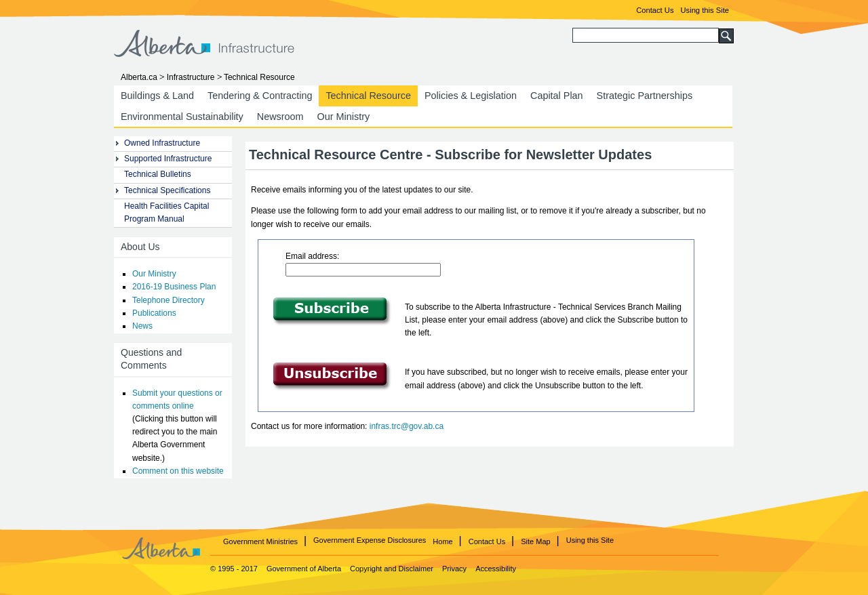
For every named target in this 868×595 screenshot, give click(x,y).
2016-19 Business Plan (174, 287)
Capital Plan (557, 96)
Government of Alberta (304, 569)
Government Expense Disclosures (370, 540)
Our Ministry (344, 117)
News (142, 326)
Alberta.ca (139, 77)
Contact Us (655, 10)
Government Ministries (260, 541)
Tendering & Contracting (260, 96)
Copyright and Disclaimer (393, 569)
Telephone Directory (169, 300)
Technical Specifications (167, 190)
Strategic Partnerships (645, 96)
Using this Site (705, 10)
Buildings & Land (157, 96)
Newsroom (280, 117)
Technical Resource (368, 96)
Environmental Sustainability (182, 117)
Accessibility (496, 569)
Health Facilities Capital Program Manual (166, 212)
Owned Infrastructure (162, 143)
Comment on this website (178, 471)
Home (442, 541)
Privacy (455, 569)
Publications (154, 313)
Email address (311, 256)
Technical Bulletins (158, 174)
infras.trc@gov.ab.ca (407, 426)
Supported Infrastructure (168, 159)
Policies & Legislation (471, 96)
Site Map (535, 541)
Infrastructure (191, 77)
